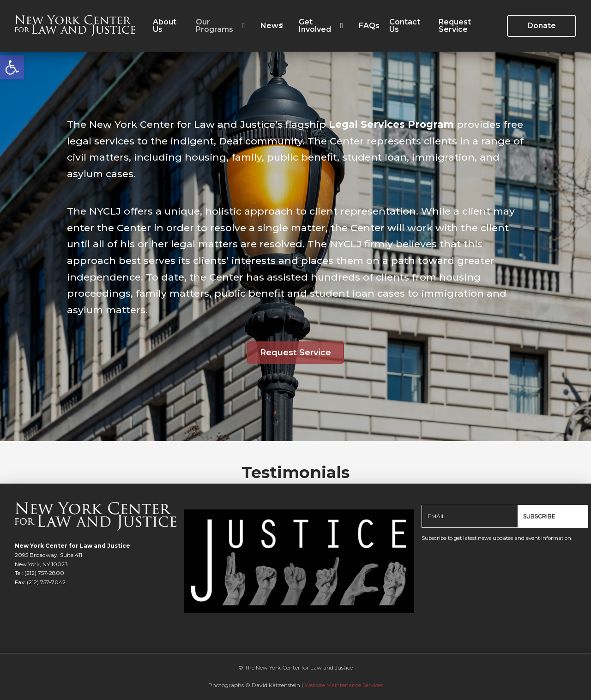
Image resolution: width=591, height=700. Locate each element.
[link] (12, 67)
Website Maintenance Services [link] (344, 685)
